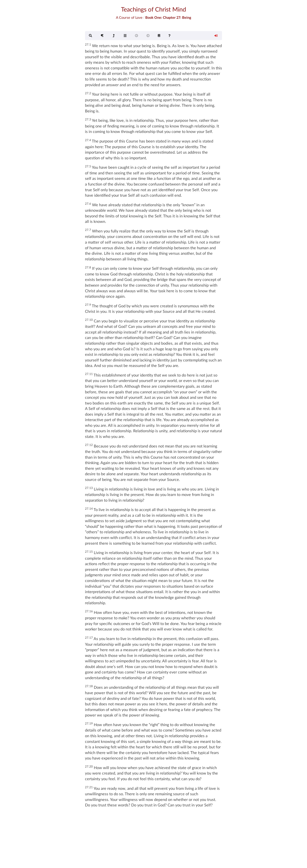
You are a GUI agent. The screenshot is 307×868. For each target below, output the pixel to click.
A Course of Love (129, 17)
